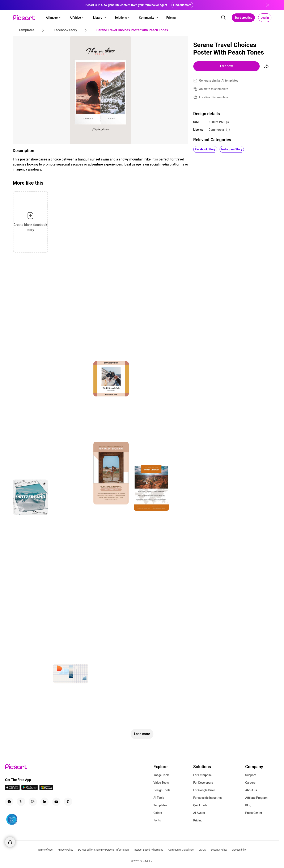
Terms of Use (45, 850)
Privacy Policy (65, 850)
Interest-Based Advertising (149, 850)
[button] (54, 18)
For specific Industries (208, 798)
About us (251, 790)
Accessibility (239, 850)
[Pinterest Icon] (68, 802)
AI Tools (159, 798)
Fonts (157, 820)
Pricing (198, 820)
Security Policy (219, 850)
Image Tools (162, 775)
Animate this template (214, 89)
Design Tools (162, 790)
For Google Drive (204, 790)
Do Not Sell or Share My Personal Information (103, 850)
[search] (223, 18)
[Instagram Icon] (33, 802)
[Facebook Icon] (9, 802)
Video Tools (161, 783)
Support (250, 775)
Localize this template (214, 97)
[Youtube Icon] (56, 802)
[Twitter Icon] (21, 802)
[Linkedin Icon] (44, 802)
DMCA (202, 850)
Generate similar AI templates (219, 81)
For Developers (203, 783)
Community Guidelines (181, 850)
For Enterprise (202, 775)
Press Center (254, 813)
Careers (250, 783)
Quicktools (200, 805)
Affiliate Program (256, 798)
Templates (160, 805)
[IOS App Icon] (12, 789)
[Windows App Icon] (46, 789)
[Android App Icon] (30, 789)
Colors (158, 813)
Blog (248, 805)
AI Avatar (199, 813)
